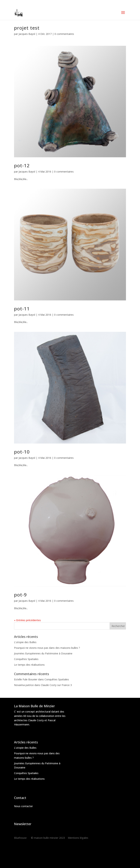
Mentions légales (78, 838)
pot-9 (20, 595)
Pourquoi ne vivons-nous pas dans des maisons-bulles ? (47, 648)
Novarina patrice (24, 685)
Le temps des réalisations (29, 665)
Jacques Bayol (27, 34)
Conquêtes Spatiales (26, 659)
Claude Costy (36, 720)
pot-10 (22, 452)
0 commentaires (64, 34)
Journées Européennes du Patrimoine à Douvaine (43, 653)
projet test (27, 28)
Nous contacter (23, 806)
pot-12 (22, 165)
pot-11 (22, 309)
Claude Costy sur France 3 (56, 685)
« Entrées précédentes (27, 620)
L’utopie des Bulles (25, 642)
